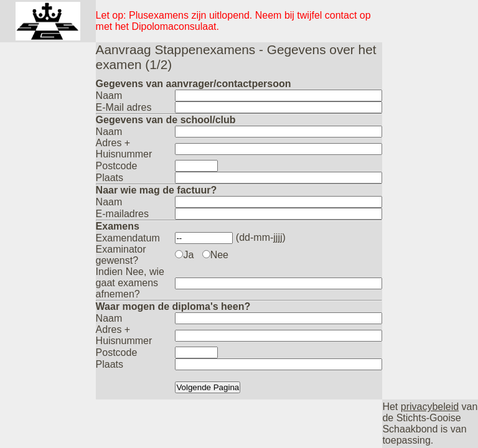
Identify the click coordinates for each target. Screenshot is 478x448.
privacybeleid (430, 407)
